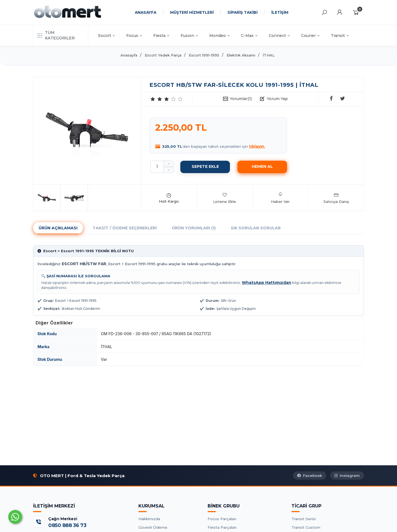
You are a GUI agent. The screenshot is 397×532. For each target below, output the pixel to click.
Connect (279, 36)
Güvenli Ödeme (153, 527)
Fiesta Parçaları (222, 527)
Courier (310, 36)
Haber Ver (280, 198)
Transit (340, 36)
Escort (107, 36)
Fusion (189, 36)
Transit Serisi (304, 519)
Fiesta (161, 36)
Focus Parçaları (222, 519)
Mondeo (219, 36)
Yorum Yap (277, 99)
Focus (134, 36)
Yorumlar (241, 99)
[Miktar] (157, 167)
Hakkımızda (149, 519)
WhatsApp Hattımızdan (266, 283)
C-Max (249, 36)
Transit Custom (306, 527)
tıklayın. (257, 146)
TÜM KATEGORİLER (56, 35)
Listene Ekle (225, 198)
